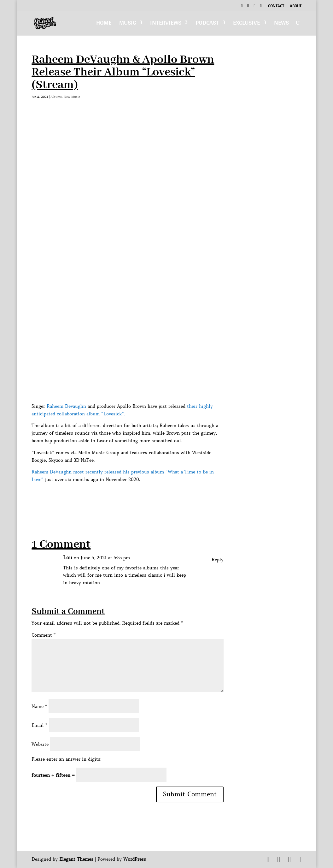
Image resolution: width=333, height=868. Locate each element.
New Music (72, 97)
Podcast (207, 24)
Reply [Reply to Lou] (218, 560)
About (296, 7)
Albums (56, 97)
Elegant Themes (76, 859)
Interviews (166, 24)
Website (40, 744)
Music (128, 24)
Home (104, 24)
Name (39, 706)
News (281, 24)
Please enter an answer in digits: (67, 759)
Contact (276, 7)
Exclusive (246, 24)
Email (39, 725)
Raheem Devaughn (66, 406)
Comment (44, 635)
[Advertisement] (146, 498)
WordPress (135, 859)
